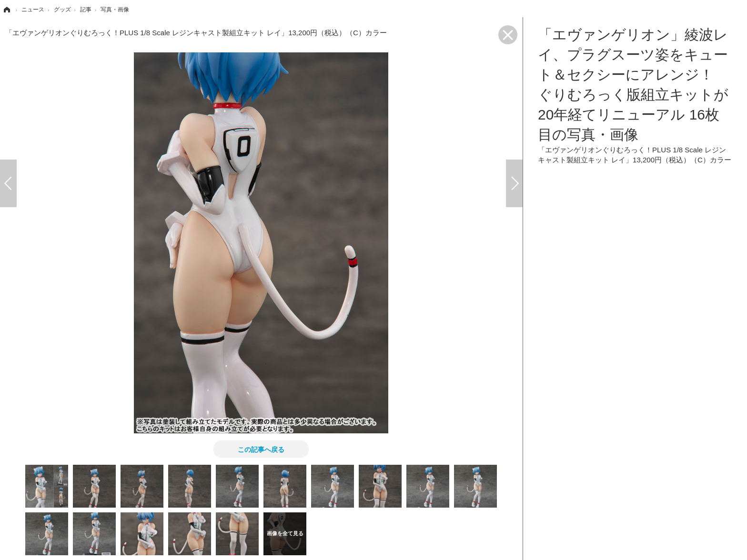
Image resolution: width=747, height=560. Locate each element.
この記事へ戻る (261, 449)
